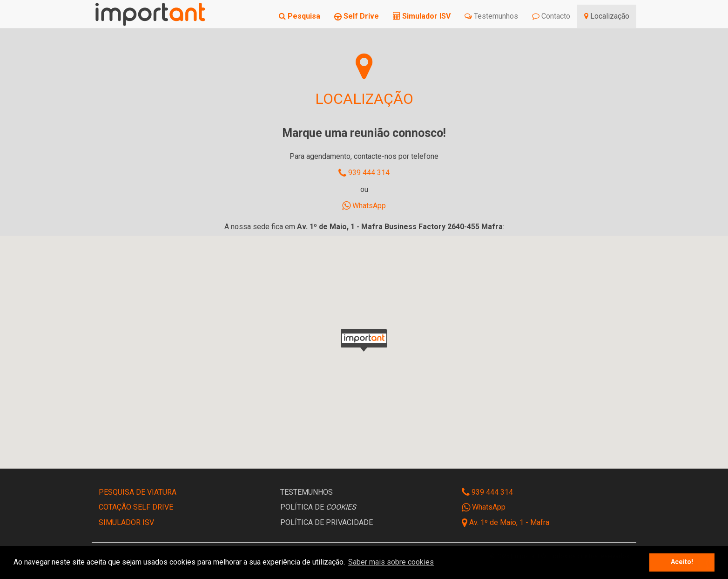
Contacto (551, 16)
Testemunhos (491, 16)
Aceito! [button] (682, 562)
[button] (364, 340)
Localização (607, 16)
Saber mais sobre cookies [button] (391, 562)
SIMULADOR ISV (126, 522)
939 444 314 (364, 173)
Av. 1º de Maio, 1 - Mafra (509, 522)
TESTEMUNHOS (307, 492)
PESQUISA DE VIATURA (138, 492)
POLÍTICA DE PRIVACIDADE (327, 522)
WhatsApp (364, 206)
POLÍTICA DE (318, 507)
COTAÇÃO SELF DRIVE (136, 507)
